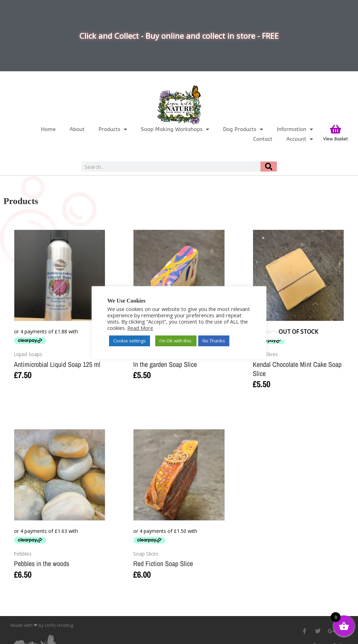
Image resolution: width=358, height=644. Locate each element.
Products (113, 129)
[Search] (268, 167)
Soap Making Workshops (175, 129)
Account (300, 139)
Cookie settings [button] (130, 341)
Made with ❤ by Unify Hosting (42, 625)
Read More (140, 328)
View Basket (335, 139)
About (77, 129)
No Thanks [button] (214, 341)
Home (48, 129)
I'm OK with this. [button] (176, 341)
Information (295, 129)
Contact (263, 139)
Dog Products (243, 129)
